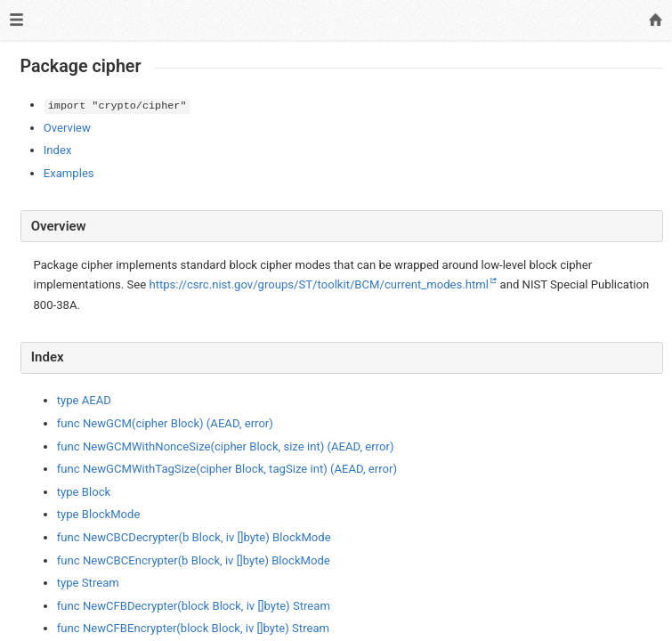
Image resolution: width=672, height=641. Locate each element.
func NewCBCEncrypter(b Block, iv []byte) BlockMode (194, 560)
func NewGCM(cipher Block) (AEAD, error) (165, 423)
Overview (67, 128)
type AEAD (84, 400)
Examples (69, 173)
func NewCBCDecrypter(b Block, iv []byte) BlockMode (194, 537)
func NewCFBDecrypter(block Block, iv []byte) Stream (194, 606)
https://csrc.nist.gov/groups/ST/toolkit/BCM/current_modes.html (318, 284)
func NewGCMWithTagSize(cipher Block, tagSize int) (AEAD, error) (227, 469)
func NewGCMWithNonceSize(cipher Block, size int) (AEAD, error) (226, 446)
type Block (84, 492)
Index (58, 150)
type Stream (88, 583)
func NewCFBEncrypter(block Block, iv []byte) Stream (193, 628)
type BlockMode (99, 514)
